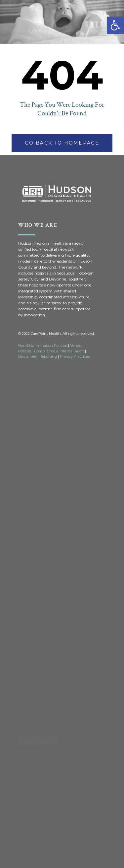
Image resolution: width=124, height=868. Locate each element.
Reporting (48, 356)
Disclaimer (27, 356)
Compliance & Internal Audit (59, 351)
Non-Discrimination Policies (43, 345)
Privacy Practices (75, 356)
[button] (115, 25)
